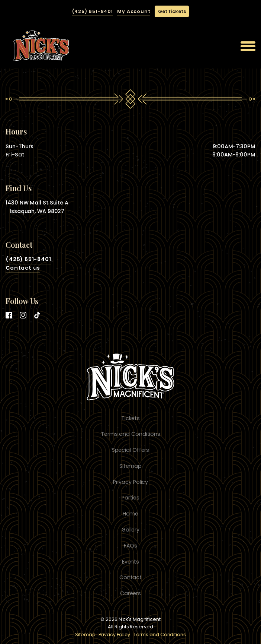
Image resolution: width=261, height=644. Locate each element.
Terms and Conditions (160, 635)
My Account (134, 11)
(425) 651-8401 (93, 11)
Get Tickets (172, 11)
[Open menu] (248, 46)
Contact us (23, 268)
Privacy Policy (114, 635)
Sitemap (85, 635)
